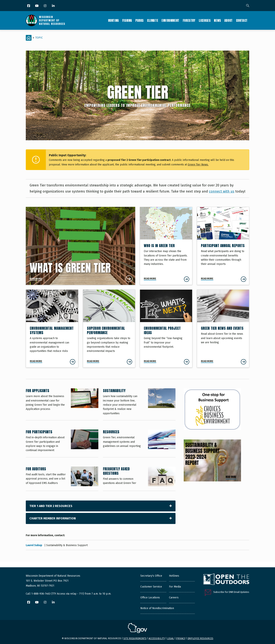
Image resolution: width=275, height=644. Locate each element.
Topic (39, 38)
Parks (140, 20)
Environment (170, 20)
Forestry (189, 20)
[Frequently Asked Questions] (139, 479)
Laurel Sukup (34, 545)
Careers (174, 598)
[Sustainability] (139, 404)
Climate (153, 20)
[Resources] (139, 443)
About (228, 20)
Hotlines (174, 576)
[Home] (29, 38)
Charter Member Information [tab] (53, 518)
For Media (175, 587)
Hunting (113, 20)
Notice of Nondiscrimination (157, 608)
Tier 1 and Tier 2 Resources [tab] (51, 506)
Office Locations (150, 598)
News (217, 20)
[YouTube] (37, 6)
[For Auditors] (62, 479)
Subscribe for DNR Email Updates (231, 592)
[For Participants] (62, 443)
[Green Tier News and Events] (223, 328)
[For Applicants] (62, 404)
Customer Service (151, 587)
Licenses (205, 20)
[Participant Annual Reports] (223, 246)
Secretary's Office (151, 576)
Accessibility (157, 638)
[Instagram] (45, 6)
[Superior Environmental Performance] (109, 328)
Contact (242, 20)
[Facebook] (29, 6)
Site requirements (135, 638)
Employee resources (200, 638)
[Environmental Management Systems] (52, 328)
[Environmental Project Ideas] (166, 328)
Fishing (127, 20)
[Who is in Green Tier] (166, 246)
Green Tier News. (198, 165)
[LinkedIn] (54, 6)
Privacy (181, 638)
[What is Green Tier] (80, 246)
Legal (171, 638)
